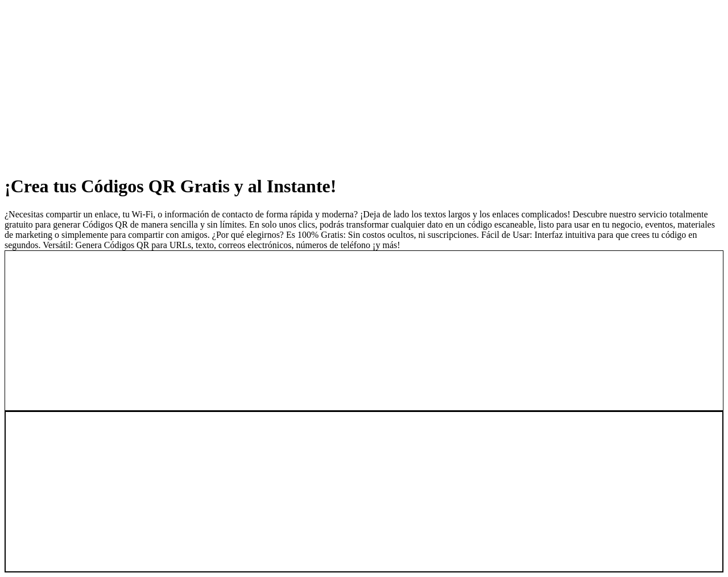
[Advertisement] (346, 84)
